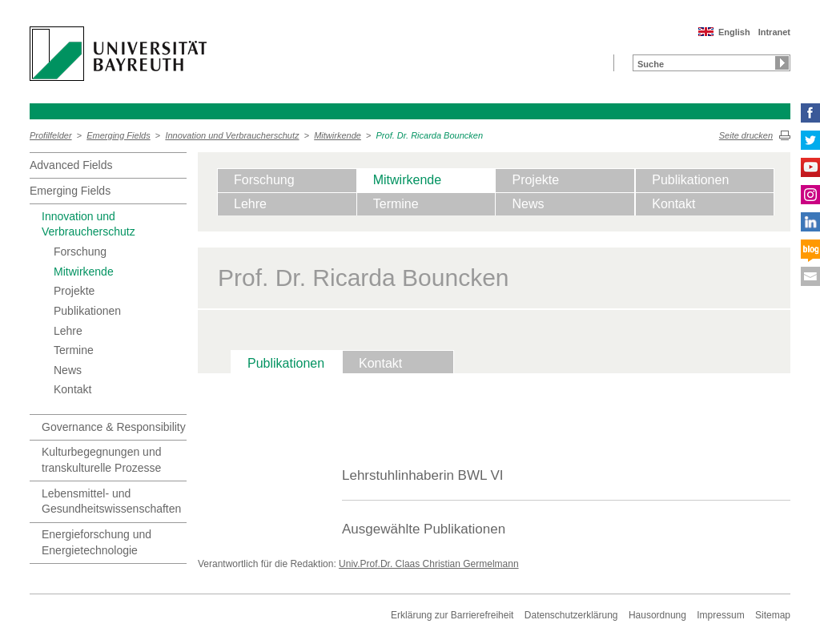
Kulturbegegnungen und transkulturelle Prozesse (101, 460)
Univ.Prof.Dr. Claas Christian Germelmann (429, 564)
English (734, 32)
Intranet (774, 32)
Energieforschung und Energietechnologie (96, 542)
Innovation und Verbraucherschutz (232, 135)
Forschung (80, 252)
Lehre (68, 331)
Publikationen (87, 311)
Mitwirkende (338, 135)
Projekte (74, 291)
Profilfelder (51, 135)
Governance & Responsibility (114, 427)
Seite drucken (746, 135)
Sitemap (773, 615)
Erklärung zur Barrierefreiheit (452, 615)
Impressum (720, 615)
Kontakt (72, 389)
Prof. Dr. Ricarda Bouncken (430, 135)
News (68, 370)
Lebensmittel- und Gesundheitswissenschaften (111, 501)
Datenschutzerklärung (571, 615)
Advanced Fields (71, 165)
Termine (74, 350)
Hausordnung (657, 615)
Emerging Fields (118, 135)
